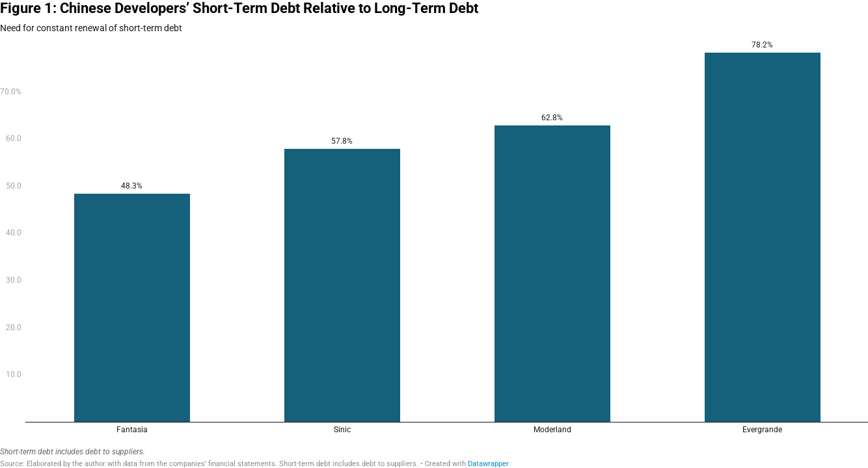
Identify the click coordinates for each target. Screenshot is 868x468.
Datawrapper (488, 464)
